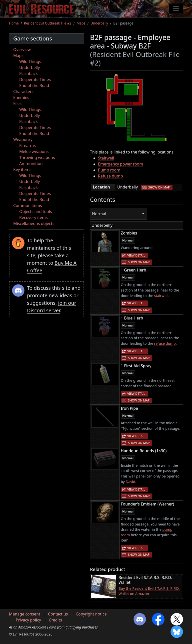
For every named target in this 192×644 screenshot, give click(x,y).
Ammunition (31, 163)
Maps (81, 23)
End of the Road (34, 85)
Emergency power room (120, 164)
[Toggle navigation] (176, 9)
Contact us (58, 614)
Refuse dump (110, 176)
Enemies (21, 97)
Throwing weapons (37, 157)
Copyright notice (91, 614)
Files (17, 103)
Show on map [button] (159, 187)
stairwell (161, 296)
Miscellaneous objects (34, 223)
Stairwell (106, 158)
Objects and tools (36, 211)
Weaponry (23, 139)
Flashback (28, 73)
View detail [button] (136, 255)
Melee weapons (34, 151)
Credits (55, 620)
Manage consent (25, 614)
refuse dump (165, 343)
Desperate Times (35, 79)
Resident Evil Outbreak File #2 (48, 23)
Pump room (109, 170)
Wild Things (30, 61)
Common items (28, 205)
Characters (23, 91)
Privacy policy (28, 620)
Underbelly (99, 23)
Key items (22, 169)
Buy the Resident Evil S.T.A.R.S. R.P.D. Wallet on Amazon (149, 591)
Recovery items (33, 217)
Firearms (27, 145)
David (130, 482)
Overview (22, 49)
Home (14, 23)
